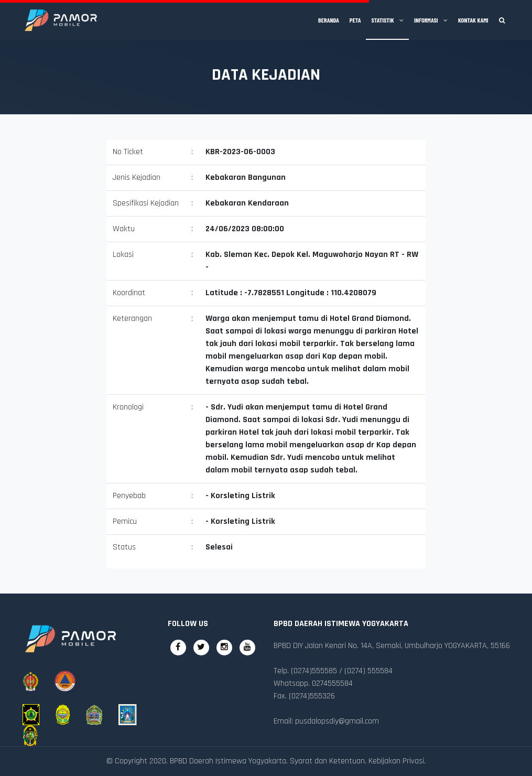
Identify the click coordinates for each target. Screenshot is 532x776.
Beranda (329, 20)
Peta (355, 20)
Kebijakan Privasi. (397, 761)
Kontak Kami (473, 20)
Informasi (431, 20)
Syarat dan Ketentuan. (328, 761)
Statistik (387, 20)
